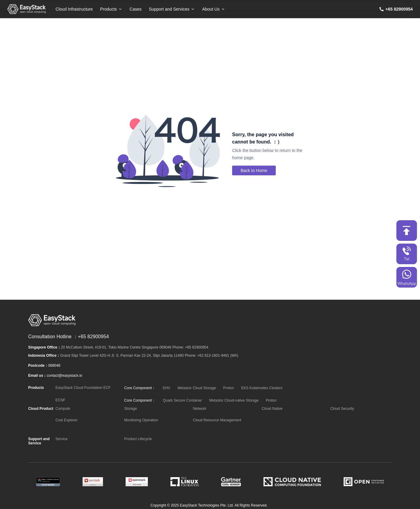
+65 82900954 (399, 9)
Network (200, 409)
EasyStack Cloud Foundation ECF (83, 388)
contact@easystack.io (64, 376)
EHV (167, 388)
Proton (229, 388)
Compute (63, 409)
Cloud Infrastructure (74, 9)
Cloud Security (342, 409)
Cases (136, 9)
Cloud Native (272, 409)
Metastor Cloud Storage (197, 388)
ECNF (60, 400)
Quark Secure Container (182, 400)
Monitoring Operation (141, 420)
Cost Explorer (67, 420)
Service (62, 439)
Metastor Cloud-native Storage (234, 400)
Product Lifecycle (138, 439)
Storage (131, 409)
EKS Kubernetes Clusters (262, 388)
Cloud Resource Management (217, 420)
